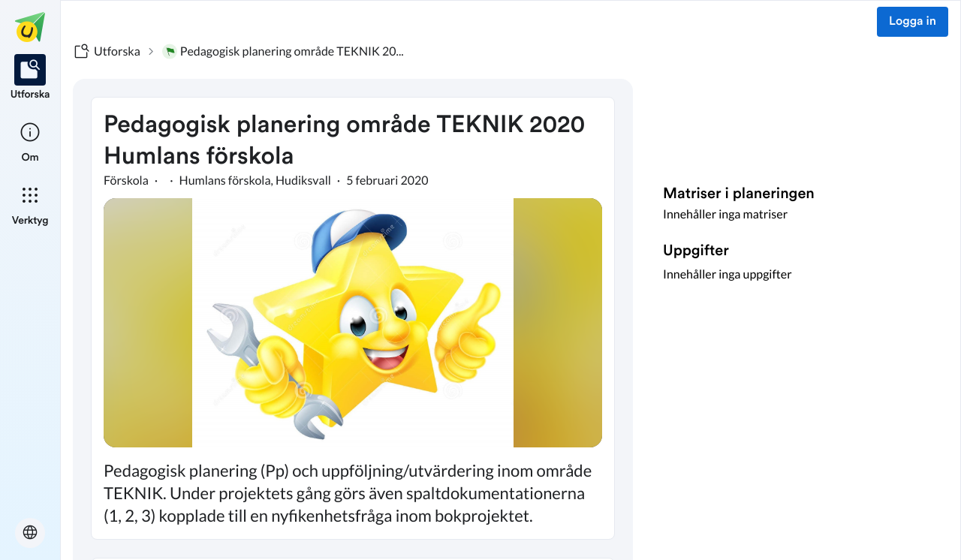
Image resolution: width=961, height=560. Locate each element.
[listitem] (30, 78)
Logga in (913, 22)
